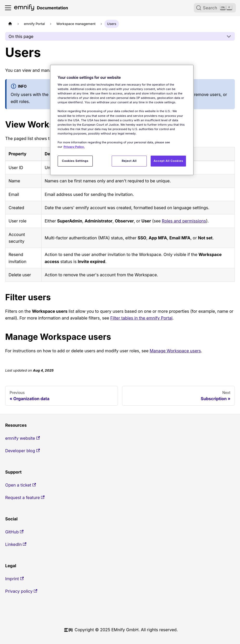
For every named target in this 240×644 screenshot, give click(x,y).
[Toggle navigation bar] (8, 8)
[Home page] (10, 24)
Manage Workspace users (175, 351)
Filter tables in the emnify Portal (141, 318)
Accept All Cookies (168, 161)
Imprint (14, 579)
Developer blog (22, 451)
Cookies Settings (75, 161)
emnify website (22, 438)
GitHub (14, 532)
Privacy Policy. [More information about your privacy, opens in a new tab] (74, 147)
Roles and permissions (184, 221)
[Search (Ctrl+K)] (215, 8)
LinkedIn (16, 544)
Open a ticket (21, 485)
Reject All (129, 161)
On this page (21, 36)
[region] (122, 120)
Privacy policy (21, 591)
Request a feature (25, 498)
